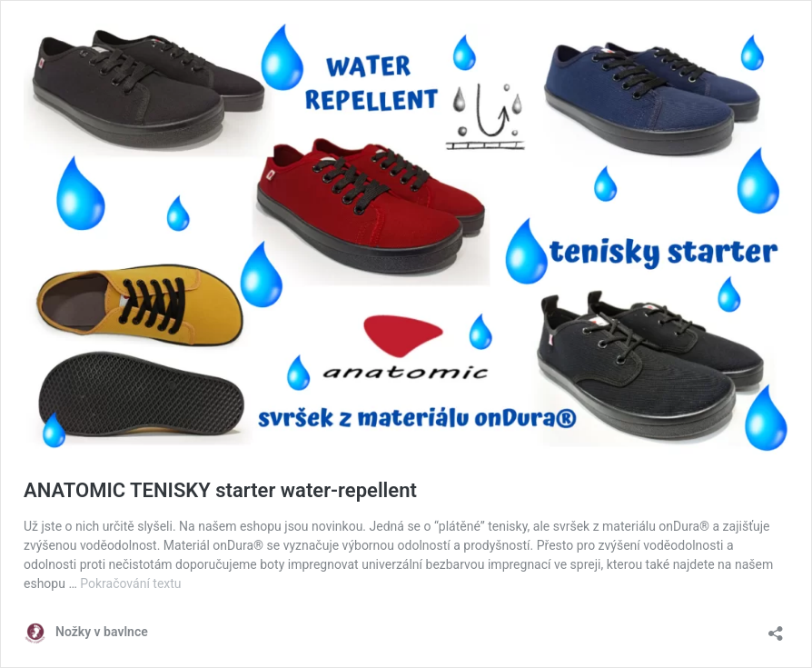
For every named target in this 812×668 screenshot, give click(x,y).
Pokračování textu (130, 583)
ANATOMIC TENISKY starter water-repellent (220, 490)
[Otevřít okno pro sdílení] (776, 628)
